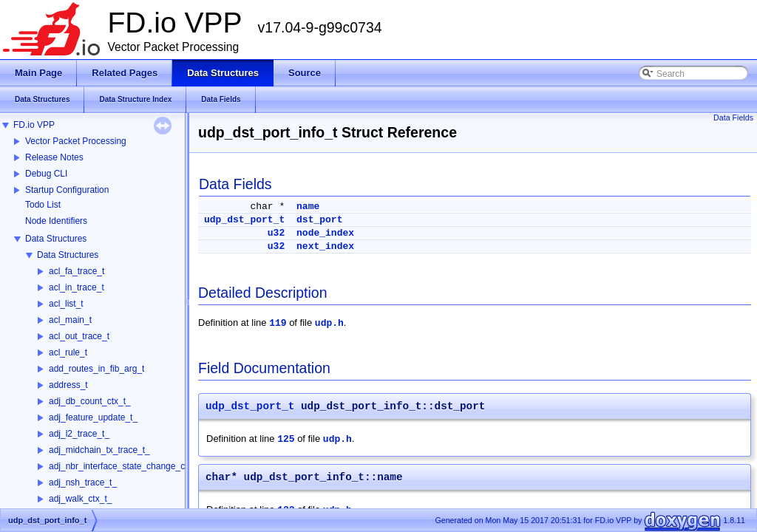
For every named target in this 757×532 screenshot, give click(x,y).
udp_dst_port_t (244, 220)
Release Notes (54, 157)
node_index (325, 233)
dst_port (319, 220)
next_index (325, 246)
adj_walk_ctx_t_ (80, 499)
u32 (276, 233)
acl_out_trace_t (79, 336)
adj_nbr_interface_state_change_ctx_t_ (126, 466)
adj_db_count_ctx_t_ (90, 401)
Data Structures (56, 239)
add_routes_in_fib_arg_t (96, 369)
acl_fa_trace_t (77, 271)
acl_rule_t (68, 352)
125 (286, 439)
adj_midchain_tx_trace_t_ (99, 450)
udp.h (329, 323)
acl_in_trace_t (77, 287)
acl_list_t (66, 304)
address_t (68, 385)
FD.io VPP (34, 125)
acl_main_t (70, 320)
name (308, 207)
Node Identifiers (56, 221)
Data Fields (733, 117)
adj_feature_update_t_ (93, 417)
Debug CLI (46, 174)
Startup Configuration (67, 190)
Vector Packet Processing (76, 141)
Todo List (43, 205)
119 (278, 323)
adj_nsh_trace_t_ (83, 482)
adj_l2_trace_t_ (79, 434)
